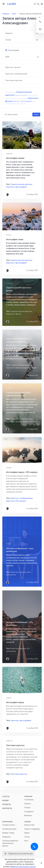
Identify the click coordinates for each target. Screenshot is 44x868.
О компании (29, 800)
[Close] (41, 863)
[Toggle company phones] (38, 4)
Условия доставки (9, 829)
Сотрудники (29, 812)
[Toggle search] (35, 4)
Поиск (36, 115)
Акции (6, 800)
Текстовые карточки (14, 80)
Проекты (7, 804)
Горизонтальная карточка (21, 184)
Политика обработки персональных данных (10, 843)
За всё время (12, 50)
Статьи (27, 837)
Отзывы (28, 808)
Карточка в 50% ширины (16, 501)
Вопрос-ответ (30, 825)
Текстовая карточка (19, 104)
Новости (28, 804)
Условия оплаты (9, 825)
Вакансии (28, 815)
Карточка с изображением (19, 98)
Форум (27, 833)
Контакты (7, 808)
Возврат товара (8, 833)
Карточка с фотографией (22, 101)
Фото (26, 841)
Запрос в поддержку (32, 829)
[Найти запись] (20, 115)
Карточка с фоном (14, 314)
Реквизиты (7, 837)
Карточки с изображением (16, 74)
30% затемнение (11, 92)
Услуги (6, 797)
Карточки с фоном (13, 67)
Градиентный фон (21, 95)
